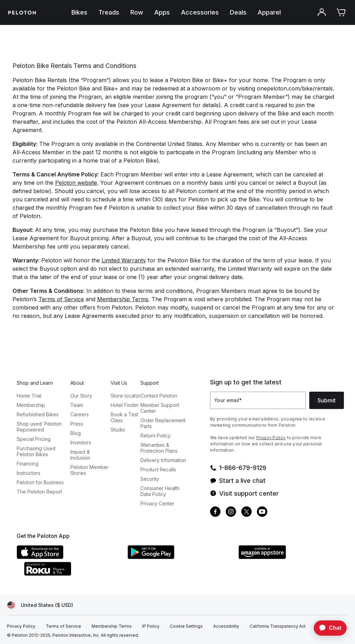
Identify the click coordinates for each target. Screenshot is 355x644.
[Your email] (258, 400)
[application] (327, 628)
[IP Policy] (151, 626)
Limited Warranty (124, 260)
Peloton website (76, 183)
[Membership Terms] (112, 626)
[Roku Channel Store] (76, 574)
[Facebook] (215, 512)
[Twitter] (246, 512)
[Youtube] (262, 512)
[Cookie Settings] (186, 626)
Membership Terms (123, 299)
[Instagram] (231, 512)
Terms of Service (61, 299)
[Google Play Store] (180, 557)
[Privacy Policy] (21, 626)
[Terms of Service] (63, 626)
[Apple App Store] (69, 557)
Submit (327, 400)
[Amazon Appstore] (291, 557)
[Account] (322, 12)
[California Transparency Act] (278, 626)
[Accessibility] (226, 626)
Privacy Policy (271, 438)
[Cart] (341, 12)
